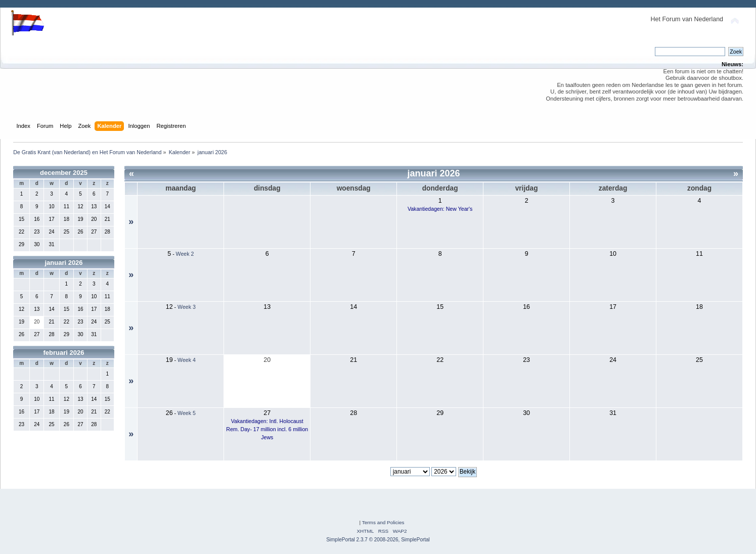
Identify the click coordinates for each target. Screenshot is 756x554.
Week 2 (185, 254)
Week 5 (187, 413)
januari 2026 (63, 263)
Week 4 (187, 360)
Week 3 (187, 307)
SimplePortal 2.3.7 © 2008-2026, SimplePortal (378, 540)
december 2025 (64, 173)
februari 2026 (64, 353)
